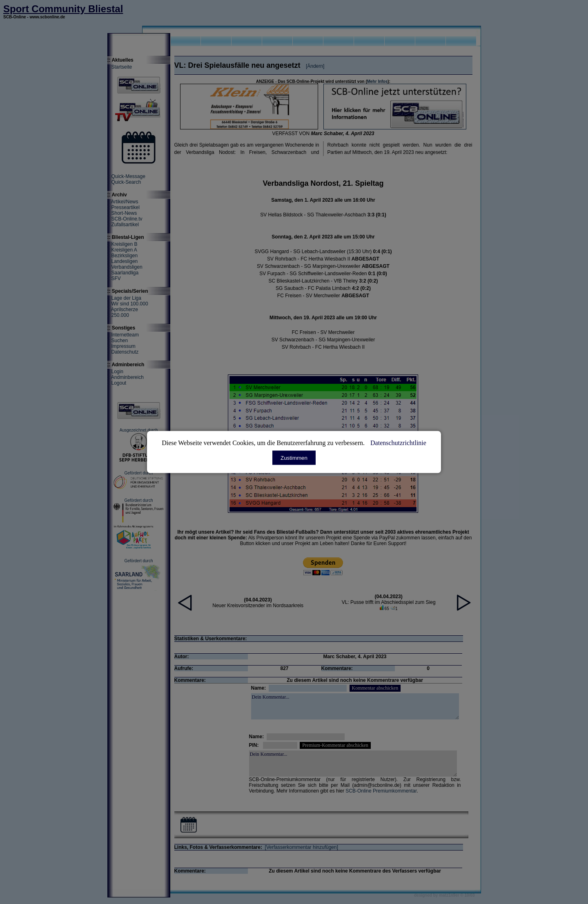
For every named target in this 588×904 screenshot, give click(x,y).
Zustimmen (294, 458)
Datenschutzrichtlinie (398, 443)
